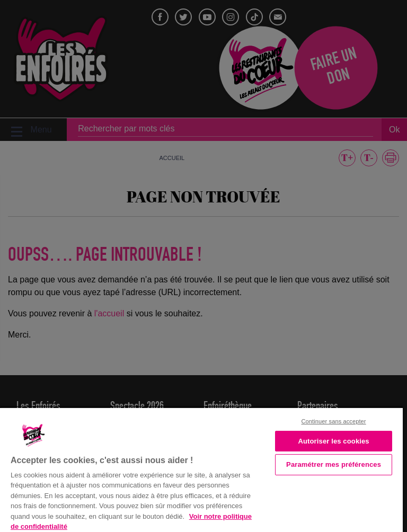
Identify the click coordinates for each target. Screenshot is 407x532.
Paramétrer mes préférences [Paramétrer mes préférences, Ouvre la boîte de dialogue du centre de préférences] (334, 464)
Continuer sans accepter (334, 421)
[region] (201, 469)
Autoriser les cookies (333, 441)
